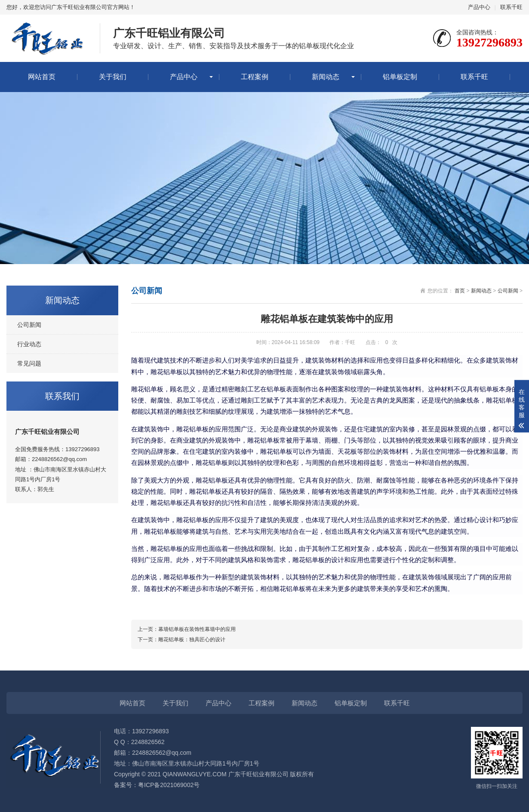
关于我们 (113, 77)
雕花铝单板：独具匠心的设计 (192, 640)
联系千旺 (511, 7)
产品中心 (479, 7)
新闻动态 (326, 77)
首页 (460, 291)
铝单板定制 (400, 77)
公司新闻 (29, 325)
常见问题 (29, 363)
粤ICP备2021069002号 (169, 785)
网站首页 (42, 77)
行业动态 (29, 344)
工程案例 (255, 77)
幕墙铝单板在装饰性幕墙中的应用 (197, 629)
